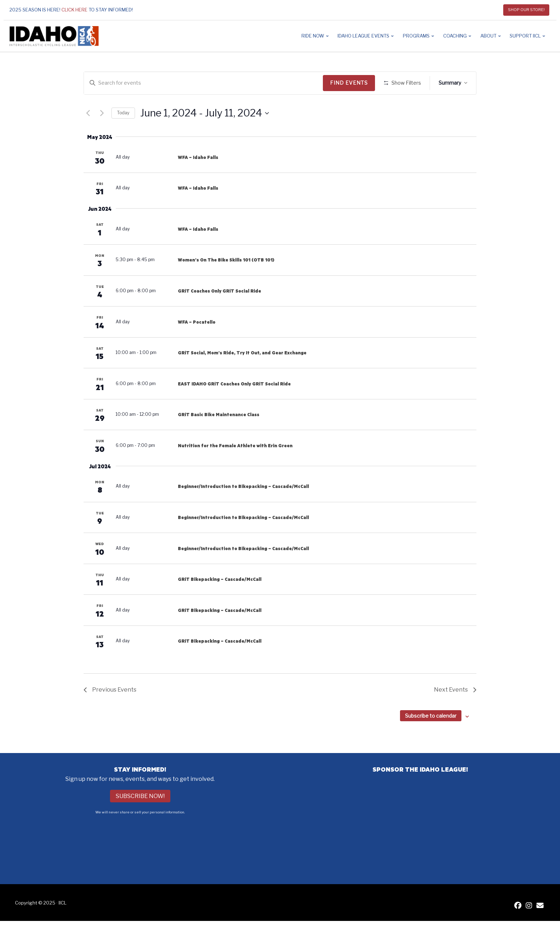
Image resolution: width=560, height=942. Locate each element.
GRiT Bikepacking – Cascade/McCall (220, 600)
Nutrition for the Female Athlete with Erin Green (235, 466)
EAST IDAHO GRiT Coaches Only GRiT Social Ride (234, 404)
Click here (74, 10)
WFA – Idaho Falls (198, 178)
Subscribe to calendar (431, 737)
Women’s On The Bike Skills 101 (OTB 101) (226, 281)
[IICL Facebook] (518, 927)
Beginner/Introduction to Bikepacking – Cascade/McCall (243, 507)
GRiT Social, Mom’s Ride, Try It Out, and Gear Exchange (242, 374)
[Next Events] (102, 134)
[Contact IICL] (540, 927)
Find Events (351, 83)
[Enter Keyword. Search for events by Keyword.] (205, 83)
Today (123, 134)
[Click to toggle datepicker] (205, 134)
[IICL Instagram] (529, 927)
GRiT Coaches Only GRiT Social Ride (219, 312)
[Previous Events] (88, 134)
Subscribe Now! (140, 817)
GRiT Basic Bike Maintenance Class (219, 435)
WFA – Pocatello (197, 343)
